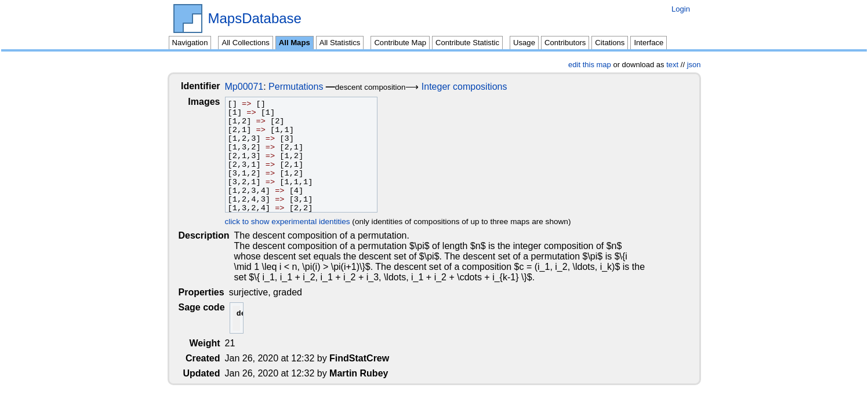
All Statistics (340, 43)
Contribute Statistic (467, 43)
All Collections (245, 43)
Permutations (305, 87)
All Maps (295, 43)
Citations (610, 43)
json (694, 65)
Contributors (565, 43)
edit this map (590, 65)
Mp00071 (254, 87)
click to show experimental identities (297, 222)
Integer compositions (474, 87)
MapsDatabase (255, 19)
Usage (524, 43)
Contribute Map (400, 43)
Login (681, 9)
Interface (649, 43)
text (672, 65)
